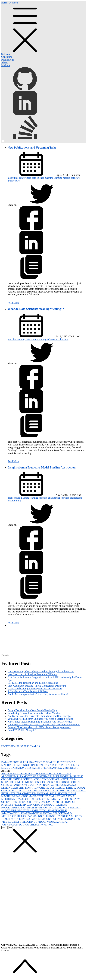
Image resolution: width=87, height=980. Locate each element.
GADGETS (8, 791)
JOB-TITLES (29, 793)
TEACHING (9, 819)
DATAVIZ (70, 785)
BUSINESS (71, 768)
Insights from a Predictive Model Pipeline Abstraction (42, 467)
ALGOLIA (65, 774)
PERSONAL (32, 746)
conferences (25, 178)
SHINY (6, 810)
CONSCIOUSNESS (45, 782)
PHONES (69, 802)
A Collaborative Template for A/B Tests (28, 691)
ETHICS (71, 788)
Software (6, 54)
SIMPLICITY (39, 810)
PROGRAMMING (53, 768)
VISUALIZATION (57, 822)
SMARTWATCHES (31, 813)
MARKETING (57, 796)
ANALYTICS (37, 762)
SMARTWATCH (11, 813)
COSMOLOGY (19, 785)
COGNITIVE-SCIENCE (48, 779)
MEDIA (71, 796)
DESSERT (19, 788)
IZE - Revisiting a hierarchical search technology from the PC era (41, 671)
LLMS (6, 768)
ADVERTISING (45, 774)
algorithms (13, 178)
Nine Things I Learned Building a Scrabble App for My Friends (40, 722)
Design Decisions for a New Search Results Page (32, 710)
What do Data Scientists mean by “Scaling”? (36, 309)
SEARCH (53, 762)
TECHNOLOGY (26, 819)
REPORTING (47, 808)
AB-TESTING (27, 774)
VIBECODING (29, 822)
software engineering (50, 498)
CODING (28, 779)
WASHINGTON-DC (13, 825)
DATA (39, 785)
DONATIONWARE (36, 788)
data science (38, 178)
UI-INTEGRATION (64, 819)
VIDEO (42, 822)
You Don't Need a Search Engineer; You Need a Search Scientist (40, 719)
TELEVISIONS (44, 819)
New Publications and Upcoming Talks (32, 148)
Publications (8, 60)
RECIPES (33, 808)
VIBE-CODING (11, 822)
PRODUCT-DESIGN (55, 805)
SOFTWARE (50, 813)
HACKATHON (51, 791)
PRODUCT (37, 805)
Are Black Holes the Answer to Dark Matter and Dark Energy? (39, 716)
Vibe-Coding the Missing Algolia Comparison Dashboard (37, 686)
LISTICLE (61, 793)
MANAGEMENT (39, 796)
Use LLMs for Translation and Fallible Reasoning (33, 683)
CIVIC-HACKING (12, 779)
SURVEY (77, 816)
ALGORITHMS (10, 776)
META (18, 799)
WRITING (47, 825)
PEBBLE (58, 802)
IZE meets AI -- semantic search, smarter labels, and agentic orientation (44, 724)
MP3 (62, 799)
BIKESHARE (45, 776)
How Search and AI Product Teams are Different (32, 674)
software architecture (57, 339)
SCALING (62, 808)
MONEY (53, 799)
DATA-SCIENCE (12, 762)
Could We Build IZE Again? (22, 730)
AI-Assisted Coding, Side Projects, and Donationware (35, 689)
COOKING (63, 782)
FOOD (81, 788)
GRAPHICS (35, 791)
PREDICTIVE (22, 805)
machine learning (54, 178)
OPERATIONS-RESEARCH (27, 768)
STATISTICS (68, 762)
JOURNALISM (46, 793)
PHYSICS (7, 805)
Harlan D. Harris (43, 27)
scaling (42, 339)
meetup (67, 178)
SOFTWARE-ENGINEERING (39, 816)
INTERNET (8, 793)
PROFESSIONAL (12, 746)
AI (70, 765)
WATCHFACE (33, 825)
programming (15, 501)
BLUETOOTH (62, 776)
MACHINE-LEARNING (15, 765)
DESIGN (7, 788)
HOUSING (79, 791)
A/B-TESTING (59, 765)
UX (78, 819)
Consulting (7, 57)
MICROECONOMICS (35, 799)
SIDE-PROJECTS (21, 810)
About (4, 63)
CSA (31, 785)
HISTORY (66, 791)
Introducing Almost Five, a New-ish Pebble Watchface (35, 713)
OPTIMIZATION (43, 802)
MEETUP (7, 799)
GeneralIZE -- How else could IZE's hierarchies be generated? (39, 727)
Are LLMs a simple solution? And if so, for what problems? (38, 694)
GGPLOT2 (22, 791)
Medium (6, 65)
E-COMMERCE (57, 788)
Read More (13, 303)
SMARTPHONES (57, 810)
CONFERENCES (40, 765)
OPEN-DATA (73, 799)
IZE (76, 765)
